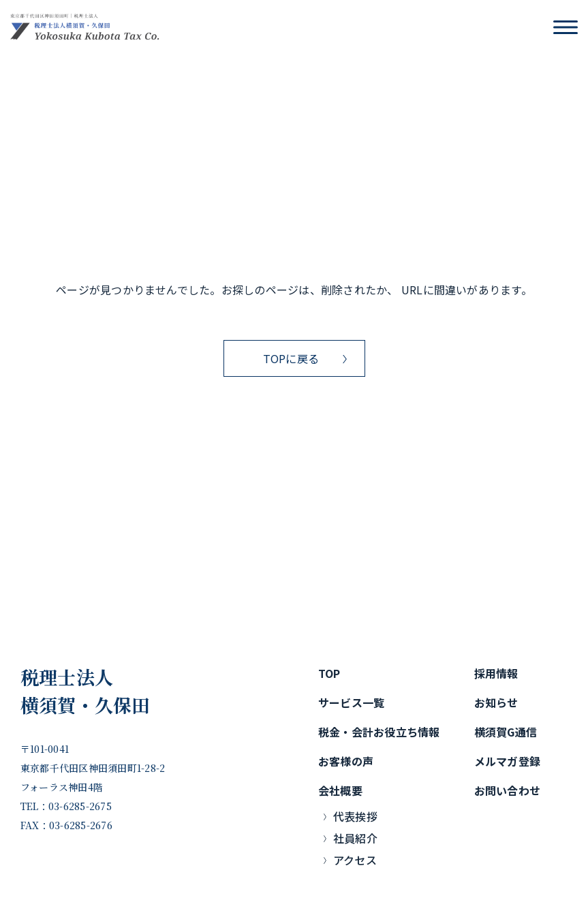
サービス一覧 (351, 702)
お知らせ (496, 702)
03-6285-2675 (80, 806)
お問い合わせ (507, 790)
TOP (329, 673)
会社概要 (340, 790)
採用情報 (496, 673)
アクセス (355, 860)
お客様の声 (346, 761)
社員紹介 (355, 838)
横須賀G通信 (506, 732)
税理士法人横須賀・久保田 (86, 691)
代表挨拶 (355, 816)
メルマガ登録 (507, 761)
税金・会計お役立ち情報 (379, 732)
